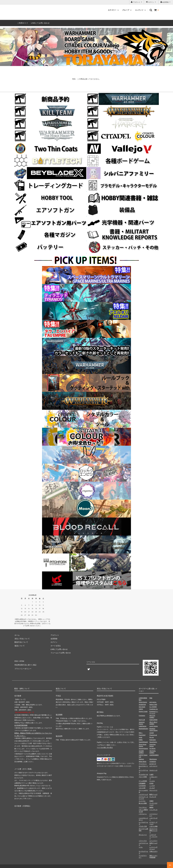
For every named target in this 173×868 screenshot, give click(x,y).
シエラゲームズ (143, 794)
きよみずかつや (143, 774)
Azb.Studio (142, 707)
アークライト (143, 764)
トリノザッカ (153, 810)
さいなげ (152, 788)
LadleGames (142, 726)
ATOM (22, 661)
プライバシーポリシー (23, 668)
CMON (141, 709)
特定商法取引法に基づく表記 (25, 665)
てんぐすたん (143, 807)
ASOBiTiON (142, 705)
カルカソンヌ (153, 770)
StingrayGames (143, 748)
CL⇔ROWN (153, 707)
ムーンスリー (153, 841)
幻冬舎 (151, 783)
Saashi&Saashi (143, 742)
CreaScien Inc (154, 709)
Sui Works (152, 748)
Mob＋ (141, 733)
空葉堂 (151, 801)
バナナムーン (143, 814)
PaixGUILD (142, 735)
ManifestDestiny (143, 729)
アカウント (137, 2)
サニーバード (153, 790)
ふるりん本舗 (153, 826)
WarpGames (153, 759)
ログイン (151, 2)
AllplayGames (143, 702)
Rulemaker (153, 740)
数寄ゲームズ (153, 794)
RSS (16, 661)
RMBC (141, 740)
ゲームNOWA (143, 781)
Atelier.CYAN (153, 705)
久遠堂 (151, 774)
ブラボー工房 (143, 826)
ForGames (142, 716)
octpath (152, 733)
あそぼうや (153, 764)
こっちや (152, 786)
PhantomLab (153, 735)
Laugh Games (154, 726)
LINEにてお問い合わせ (40, 23)
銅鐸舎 (151, 807)
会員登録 (166, 2)
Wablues (141, 759)
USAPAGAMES (154, 755)
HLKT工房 (142, 720)
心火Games (142, 786)
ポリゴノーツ (143, 835)
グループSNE (143, 777)
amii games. (153, 702)
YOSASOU (153, 762)
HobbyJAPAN (153, 720)
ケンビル (152, 781)
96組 (151, 698)
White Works (142, 762)
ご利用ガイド (23, 23)
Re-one (152, 737)
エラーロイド (153, 766)
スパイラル (142, 801)
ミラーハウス (143, 841)
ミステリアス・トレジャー (153, 837)
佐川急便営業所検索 (21, 725)
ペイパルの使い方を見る (105, 748)
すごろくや (153, 797)
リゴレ (141, 847)
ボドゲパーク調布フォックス (153, 831)
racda (140, 737)
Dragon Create (143, 711)
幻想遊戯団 (142, 783)
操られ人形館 (143, 803)
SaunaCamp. (153, 742)
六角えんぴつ (153, 851)
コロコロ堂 (142, 788)
